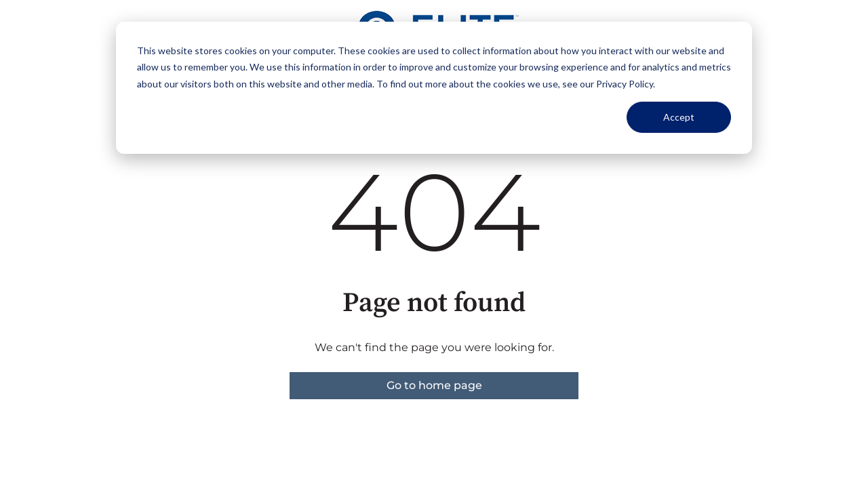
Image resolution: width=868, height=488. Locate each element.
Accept (679, 117)
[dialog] (434, 88)
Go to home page (434, 385)
